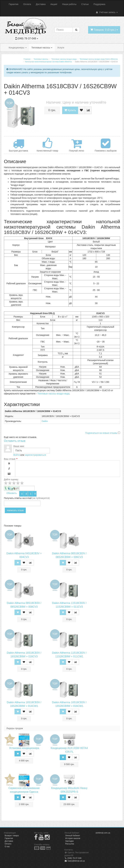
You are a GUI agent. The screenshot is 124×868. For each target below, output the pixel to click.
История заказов (73, 838)
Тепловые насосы (42, 48)
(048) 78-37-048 (73, 858)
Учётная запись (107, 12)
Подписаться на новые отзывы (102, 433)
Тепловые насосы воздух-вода (53, 394)
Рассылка (70, 844)
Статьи (85, 4)
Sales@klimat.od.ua (75, 861)
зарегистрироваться (35, 455)
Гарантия (14, 4)
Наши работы (69, 4)
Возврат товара (12, 836)
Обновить (12, 493)
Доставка (41, 4)
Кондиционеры (18, 48)
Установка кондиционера (24, 748)
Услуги (61, 48)
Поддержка (99, 4)
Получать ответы (13, 498)
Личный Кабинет (73, 836)
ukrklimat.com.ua (103, 833)
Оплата (27, 4)
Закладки (69, 841)
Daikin (45, 421)
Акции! (54, 4)
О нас (7, 847)
